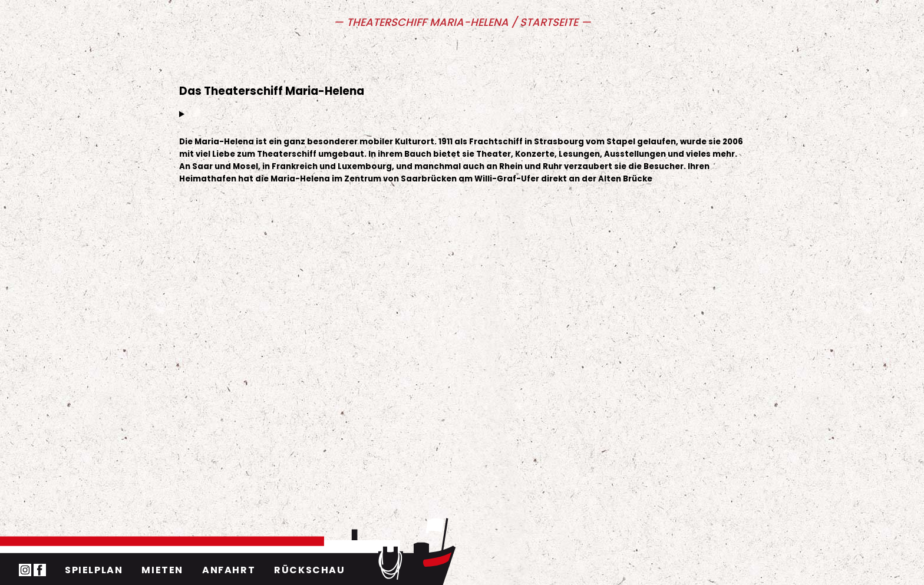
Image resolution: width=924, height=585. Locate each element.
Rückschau (309, 570)
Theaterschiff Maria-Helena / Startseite (464, 22)
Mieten (162, 570)
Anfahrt (229, 570)
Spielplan (94, 570)
